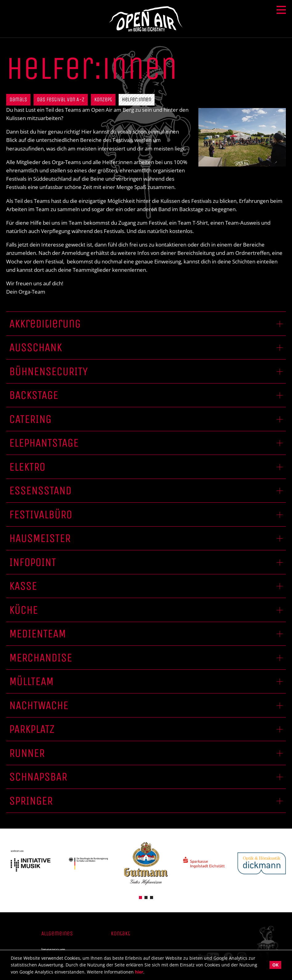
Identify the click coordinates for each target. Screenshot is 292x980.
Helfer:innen (137, 99)
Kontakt (120, 934)
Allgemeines (57, 934)
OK (275, 965)
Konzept (103, 99)
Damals (18, 99)
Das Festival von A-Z (61, 99)
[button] (140, 897)
